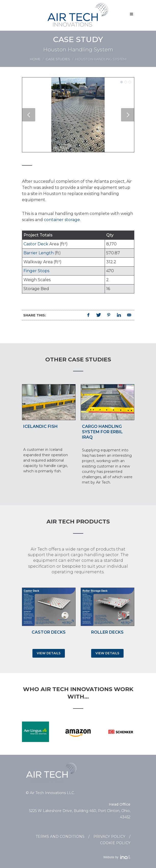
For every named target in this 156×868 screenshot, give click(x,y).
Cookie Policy (115, 843)
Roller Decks (107, 632)
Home (35, 59)
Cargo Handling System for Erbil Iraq (102, 432)
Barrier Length (39, 253)
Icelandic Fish (40, 426)
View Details (49, 653)
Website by (117, 857)
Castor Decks (49, 632)
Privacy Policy (109, 837)
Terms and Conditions (60, 837)
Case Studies (58, 59)
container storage (62, 220)
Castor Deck (36, 244)
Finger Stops (36, 271)
